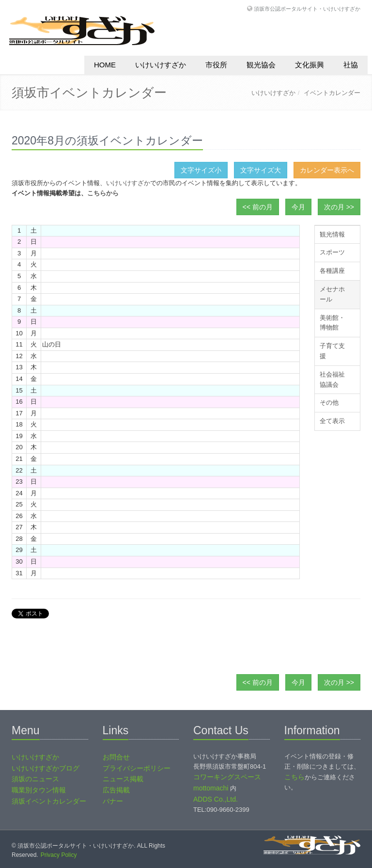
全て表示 (332, 421)
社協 (351, 65)
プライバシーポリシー (137, 768)
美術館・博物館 (332, 323)
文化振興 (310, 65)
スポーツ (332, 252)
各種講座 (332, 271)
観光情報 (332, 234)
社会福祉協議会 (332, 379)
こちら (294, 777)
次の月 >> (339, 207)
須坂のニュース (35, 779)
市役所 (216, 65)
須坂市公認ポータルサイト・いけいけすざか (307, 8)
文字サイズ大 (261, 170)
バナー (113, 801)
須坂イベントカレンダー (49, 801)
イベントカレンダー (332, 93)
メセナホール (332, 294)
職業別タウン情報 (39, 790)
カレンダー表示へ (327, 170)
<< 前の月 (258, 207)
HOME (105, 65)
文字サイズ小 (201, 170)
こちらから (103, 193)
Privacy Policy (59, 855)
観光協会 (261, 65)
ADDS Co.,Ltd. (216, 799)
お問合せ (116, 757)
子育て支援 (332, 351)
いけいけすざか (161, 65)
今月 (298, 207)
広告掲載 (116, 790)
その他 (329, 402)
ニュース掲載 (123, 779)
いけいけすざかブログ (46, 768)
